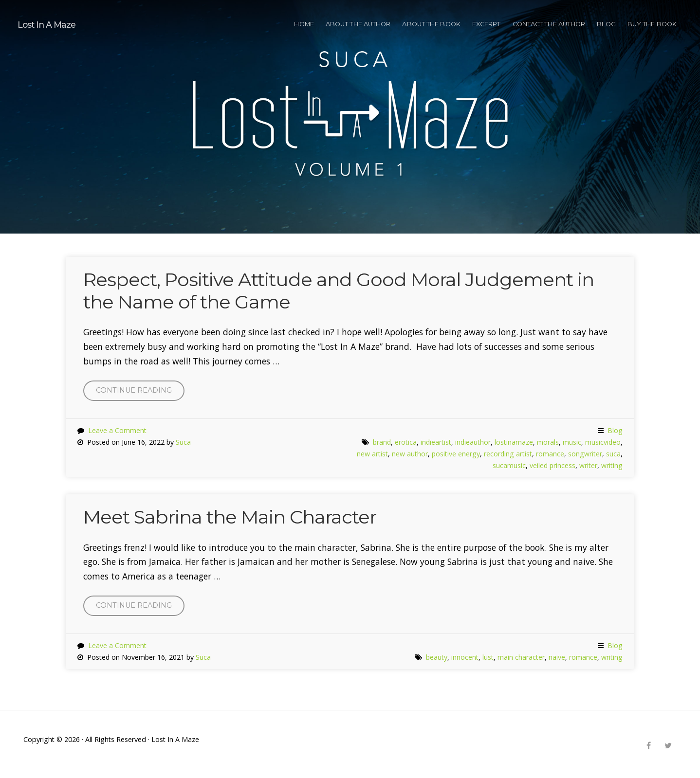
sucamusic (509, 465)
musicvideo (603, 442)
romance (550, 454)
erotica (406, 442)
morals (548, 442)
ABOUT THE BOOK (431, 24)
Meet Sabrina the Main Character (230, 517)
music (572, 442)
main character (521, 657)
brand (382, 442)
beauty (437, 657)
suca (613, 454)
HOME (304, 24)
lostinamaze (514, 442)
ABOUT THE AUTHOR (358, 24)
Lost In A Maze (47, 25)
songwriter (585, 454)
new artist (372, 454)
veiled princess (553, 465)
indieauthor (473, 442)
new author (410, 454)
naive (557, 657)
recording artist (508, 454)
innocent (465, 657)
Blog (606, 24)
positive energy (456, 454)
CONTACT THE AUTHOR (549, 24)
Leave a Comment (117, 430)
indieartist (436, 442)
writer (588, 465)
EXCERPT (487, 24)
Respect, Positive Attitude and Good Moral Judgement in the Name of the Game (339, 291)
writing (612, 465)
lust (488, 657)
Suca (183, 442)
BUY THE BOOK (652, 24)
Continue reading (140, 392)
